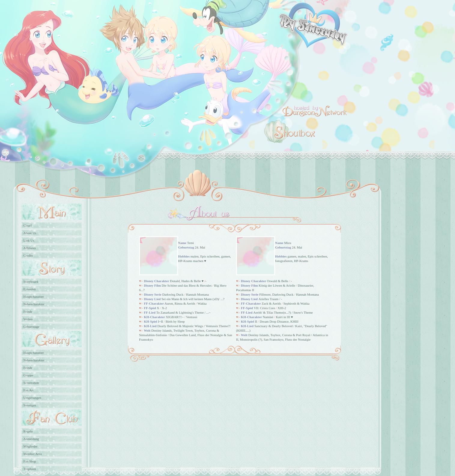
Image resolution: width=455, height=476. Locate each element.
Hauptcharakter (34, 297)
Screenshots (31, 383)
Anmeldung (31, 439)
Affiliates (30, 248)
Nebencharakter (34, 304)
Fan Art (28, 390)
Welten (28, 319)
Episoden (30, 289)
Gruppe (28, 375)
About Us (30, 233)
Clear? (28, 225)
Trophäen (30, 469)
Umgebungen (32, 398)
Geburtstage (31, 327)
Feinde (28, 312)
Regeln (28, 431)
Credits (28, 255)
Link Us (29, 240)
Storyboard (31, 282)
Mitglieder (30, 446)
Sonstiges (30, 405)
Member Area (33, 454)
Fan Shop (30, 461)
